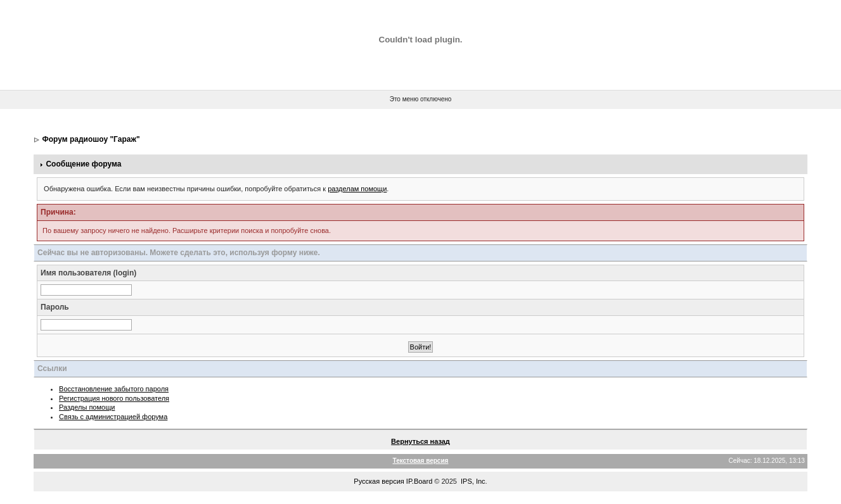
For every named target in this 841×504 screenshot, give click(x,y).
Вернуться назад (420, 441)
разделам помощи (357, 189)
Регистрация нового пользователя (114, 398)
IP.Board (419, 481)
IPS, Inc (473, 481)
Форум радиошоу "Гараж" (91, 139)
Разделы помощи (87, 407)
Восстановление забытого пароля (114, 389)
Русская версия (379, 481)
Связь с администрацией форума (113, 417)
